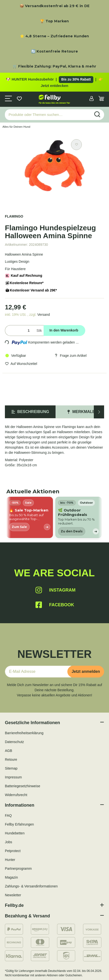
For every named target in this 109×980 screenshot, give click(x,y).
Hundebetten (15, 833)
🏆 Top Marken (54, 21)
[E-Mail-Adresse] (38, 672)
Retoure (11, 759)
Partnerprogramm (18, 869)
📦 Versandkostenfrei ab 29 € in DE (55, 6)
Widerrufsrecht (16, 795)
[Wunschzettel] (19, 99)
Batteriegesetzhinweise (23, 786)
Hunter (10, 860)
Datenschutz (14, 742)
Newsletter (13, 895)
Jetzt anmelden (86, 671)
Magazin (11, 877)
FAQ (8, 815)
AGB (9, 751)
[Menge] (20, 331)
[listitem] (30, 517)
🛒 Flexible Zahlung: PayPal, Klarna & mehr (54, 66)
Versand (43, 315)
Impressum (13, 777)
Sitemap (11, 768)
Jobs (9, 842)
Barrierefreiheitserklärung (24, 733)
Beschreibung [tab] (30, 412)
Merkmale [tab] (81, 412)
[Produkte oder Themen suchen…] (48, 115)
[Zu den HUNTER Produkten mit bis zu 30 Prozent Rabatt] (54, 82)
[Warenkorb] (101, 99)
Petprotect (13, 851)
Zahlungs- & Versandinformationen (31, 886)
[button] (91, 99)
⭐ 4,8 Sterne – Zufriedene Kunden (54, 36)
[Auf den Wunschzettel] (76, 145)
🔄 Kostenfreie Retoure (54, 51)
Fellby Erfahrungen (19, 824)
